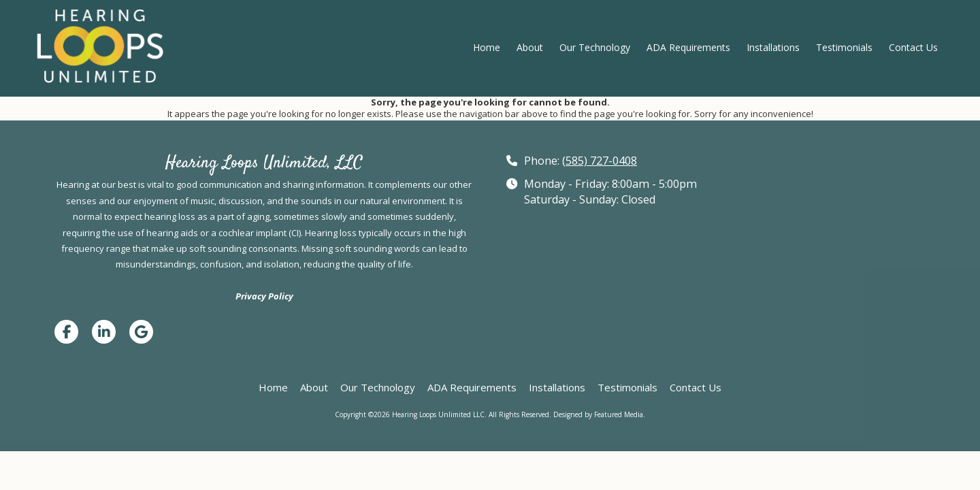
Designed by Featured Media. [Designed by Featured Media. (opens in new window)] (599, 414)
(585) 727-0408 (600, 161)
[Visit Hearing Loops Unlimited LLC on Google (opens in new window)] (141, 332)
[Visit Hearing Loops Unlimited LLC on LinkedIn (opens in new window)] (104, 332)
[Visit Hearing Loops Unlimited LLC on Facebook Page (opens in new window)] (66, 332)
